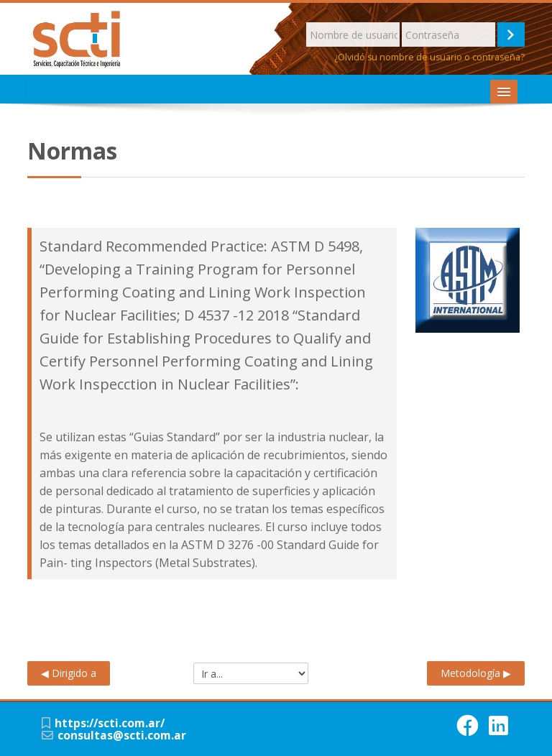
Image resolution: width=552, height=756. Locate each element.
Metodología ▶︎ (476, 673)
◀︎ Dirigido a (69, 673)
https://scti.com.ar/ (110, 723)
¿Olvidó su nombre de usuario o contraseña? (429, 57)
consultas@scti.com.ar (122, 736)
